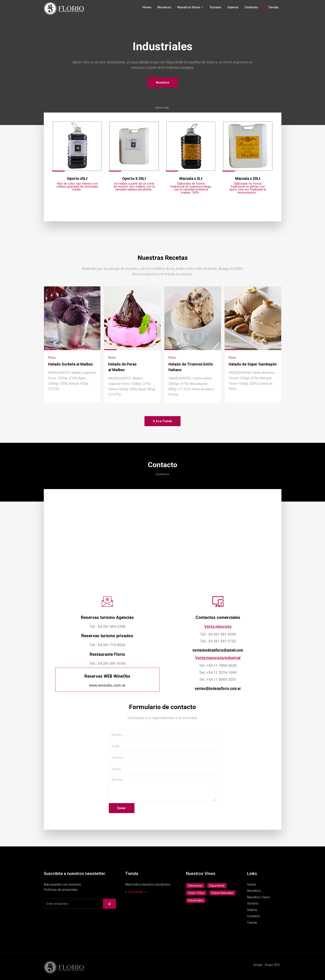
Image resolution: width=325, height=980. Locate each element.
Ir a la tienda (162, 421)
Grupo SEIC (273, 965)
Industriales (196, 900)
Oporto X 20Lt (134, 178)
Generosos (195, 886)
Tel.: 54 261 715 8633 (107, 645)
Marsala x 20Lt (248, 178)
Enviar (122, 808)
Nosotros (164, 7)
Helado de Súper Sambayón (253, 364)
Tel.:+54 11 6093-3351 (218, 679)
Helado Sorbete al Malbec (71, 364)
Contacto (251, 7)
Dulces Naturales (222, 893)
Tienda (271, 7)
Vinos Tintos (196, 893)
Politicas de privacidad (60, 890)
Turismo (215, 7)
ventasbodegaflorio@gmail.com (218, 650)
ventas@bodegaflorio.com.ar (218, 688)
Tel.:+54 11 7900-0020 (218, 665)
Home (147, 7)
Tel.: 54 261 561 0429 (218, 634)
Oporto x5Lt (77, 178)
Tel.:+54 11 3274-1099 (218, 673)
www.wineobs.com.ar (107, 685)
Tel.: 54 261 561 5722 (218, 641)
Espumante (217, 886)
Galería (233, 7)
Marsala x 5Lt (191, 178)
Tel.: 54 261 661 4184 (107, 663)
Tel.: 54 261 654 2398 (107, 626)
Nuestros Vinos (190, 7)
